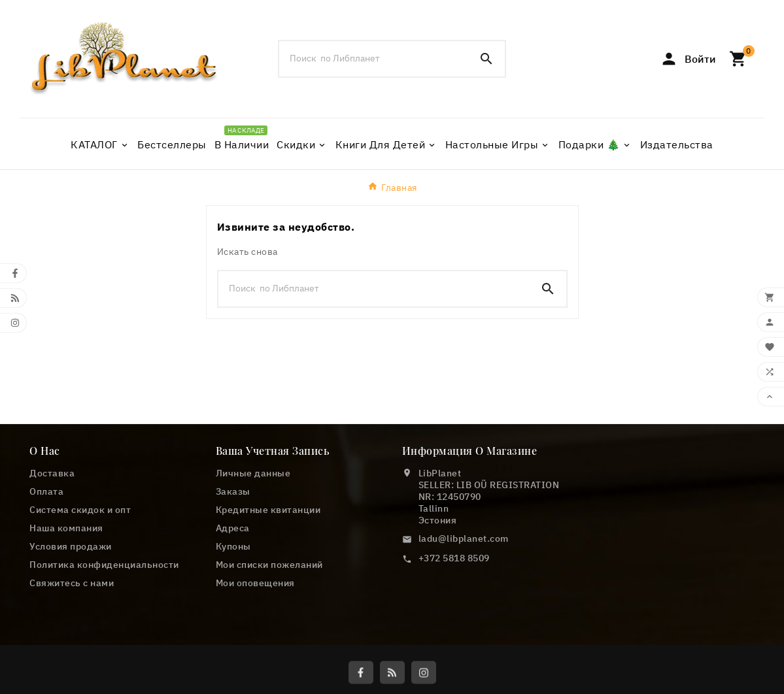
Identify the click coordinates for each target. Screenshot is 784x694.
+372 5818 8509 (454, 558)
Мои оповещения (255, 583)
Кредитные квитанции (268, 510)
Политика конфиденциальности (104, 565)
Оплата (46, 491)
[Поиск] (374, 58)
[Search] (486, 59)
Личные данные (253, 473)
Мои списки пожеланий (269, 565)
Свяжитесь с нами (72, 583)
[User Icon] (688, 59)
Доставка (52, 473)
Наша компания (66, 528)
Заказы (233, 491)
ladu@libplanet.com (464, 538)
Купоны (233, 546)
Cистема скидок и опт (80, 510)
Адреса (233, 528)
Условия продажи (71, 546)
